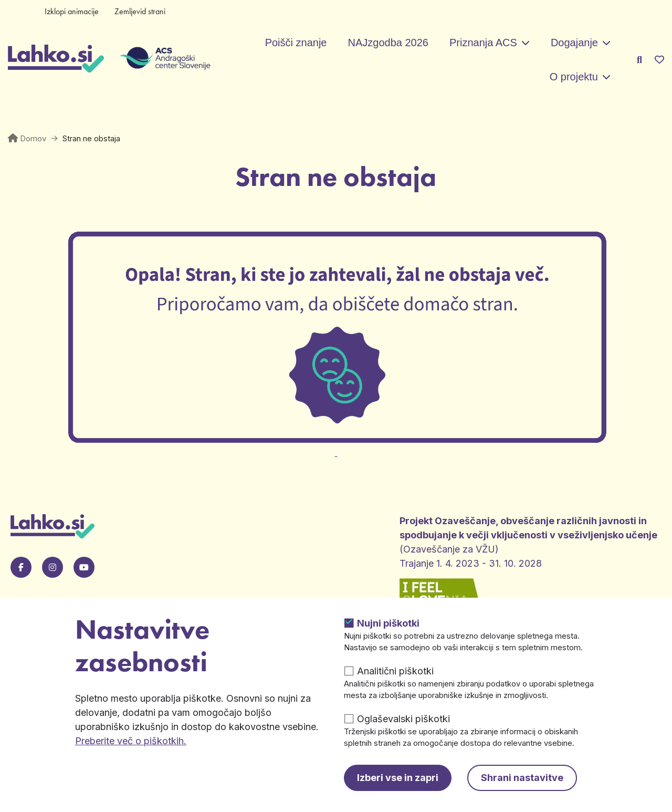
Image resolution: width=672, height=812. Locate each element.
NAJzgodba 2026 (388, 43)
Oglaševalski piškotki (403, 719)
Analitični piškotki (395, 671)
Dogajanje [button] (574, 43)
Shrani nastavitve (522, 778)
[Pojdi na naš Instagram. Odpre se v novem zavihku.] (52, 567)
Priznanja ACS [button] (483, 43)
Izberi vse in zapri (398, 778)
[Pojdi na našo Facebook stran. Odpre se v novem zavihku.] (21, 567)
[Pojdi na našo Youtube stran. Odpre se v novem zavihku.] (84, 567)
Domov (33, 138)
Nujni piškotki (388, 623)
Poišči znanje (296, 43)
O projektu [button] (574, 77)
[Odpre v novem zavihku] (336, 447)
